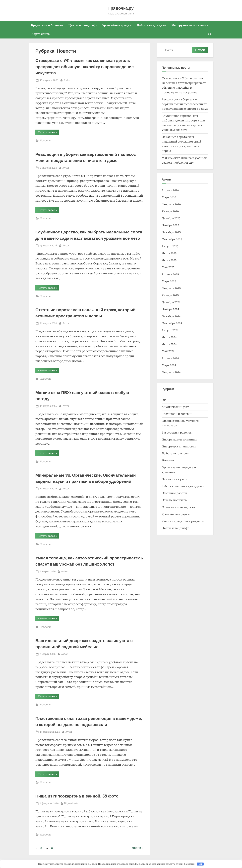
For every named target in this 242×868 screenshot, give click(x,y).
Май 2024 (168, 351)
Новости (45, 141)
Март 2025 (169, 281)
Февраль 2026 (171, 204)
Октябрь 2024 (171, 316)
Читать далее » (49, 133)
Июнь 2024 (169, 344)
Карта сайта (41, 34)
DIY (164, 400)
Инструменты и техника (190, 25)
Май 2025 (168, 267)
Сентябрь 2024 (172, 323)
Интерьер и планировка (179, 447)
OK (200, 864)
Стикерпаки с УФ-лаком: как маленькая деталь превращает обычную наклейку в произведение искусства (85, 67)
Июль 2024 (169, 337)
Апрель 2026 (170, 190)
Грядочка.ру (121, 8)
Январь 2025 (170, 295)
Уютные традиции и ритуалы (183, 521)
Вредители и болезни (47, 25)
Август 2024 (170, 330)
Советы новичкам (175, 500)
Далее (136, 848)
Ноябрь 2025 (170, 225)
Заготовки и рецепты (177, 433)
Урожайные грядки (117, 25)
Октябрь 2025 (171, 232)
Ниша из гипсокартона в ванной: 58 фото (77, 796)
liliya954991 (71, 803)
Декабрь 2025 (171, 218)
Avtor (67, 80)
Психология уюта (174, 479)
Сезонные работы (174, 493)
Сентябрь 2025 (172, 239)
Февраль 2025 (171, 288)
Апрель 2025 (170, 274)
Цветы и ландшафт (83, 25)
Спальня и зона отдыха (178, 507)
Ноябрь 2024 (170, 309)
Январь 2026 (170, 211)
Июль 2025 (169, 253)
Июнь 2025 (169, 260)
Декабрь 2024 (171, 302)
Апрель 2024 (170, 358)
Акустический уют (175, 407)
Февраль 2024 (171, 372)
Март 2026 (169, 197)
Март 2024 (169, 365)
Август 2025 (170, 246)
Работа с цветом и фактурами (183, 486)
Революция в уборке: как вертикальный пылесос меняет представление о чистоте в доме (185, 104)
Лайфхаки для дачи (152, 25)
